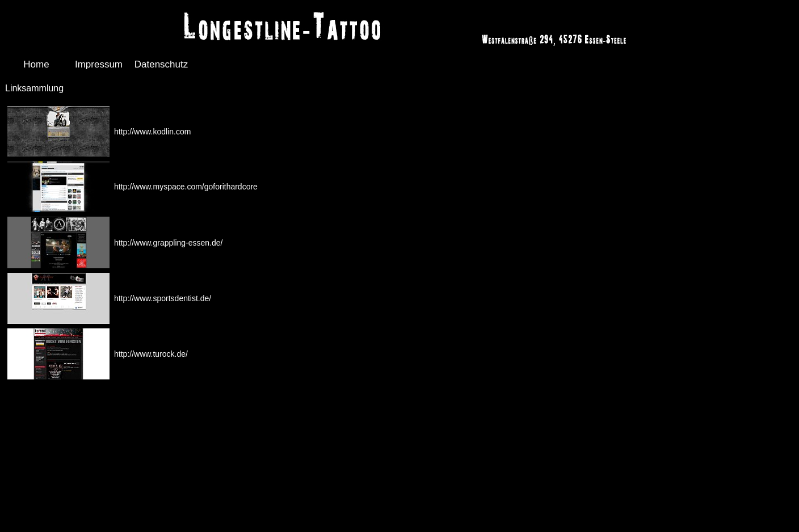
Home (36, 64)
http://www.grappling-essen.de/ (168, 243)
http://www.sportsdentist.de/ (163, 298)
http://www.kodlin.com (152, 132)
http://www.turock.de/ (151, 354)
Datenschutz (161, 64)
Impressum (99, 64)
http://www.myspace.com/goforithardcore (186, 187)
